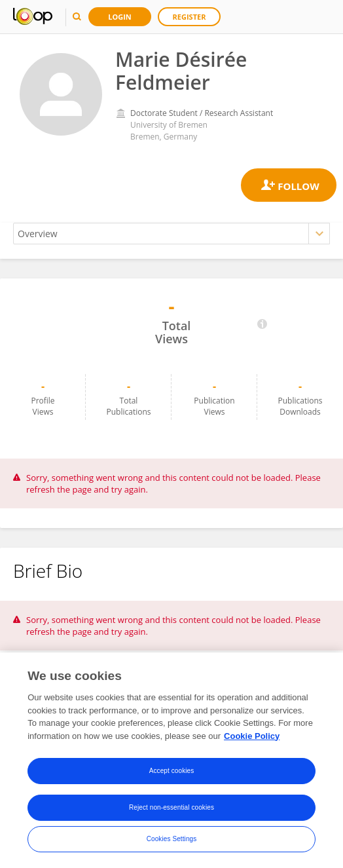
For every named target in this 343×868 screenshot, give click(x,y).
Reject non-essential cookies (171, 809)
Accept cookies (172, 772)
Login (120, 17)
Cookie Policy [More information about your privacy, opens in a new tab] (252, 737)
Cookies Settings (172, 840)
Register (190, 17)
